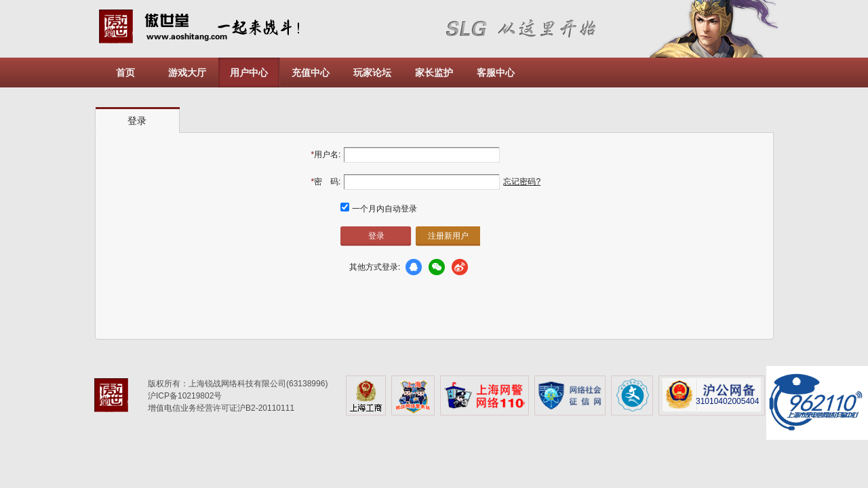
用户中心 (249, 73)
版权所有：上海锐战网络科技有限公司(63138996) (238, 384)
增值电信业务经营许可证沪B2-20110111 (221, 408)
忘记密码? (522, 182)
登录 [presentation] (137, 121)
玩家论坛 (372, 73)
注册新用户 (448, 236)
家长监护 (434, 73)
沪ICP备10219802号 (185, 396)
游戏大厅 (187, 73)
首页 (125, 73)
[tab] (138, 120)
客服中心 (496, 73)
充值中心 (311, 73)
